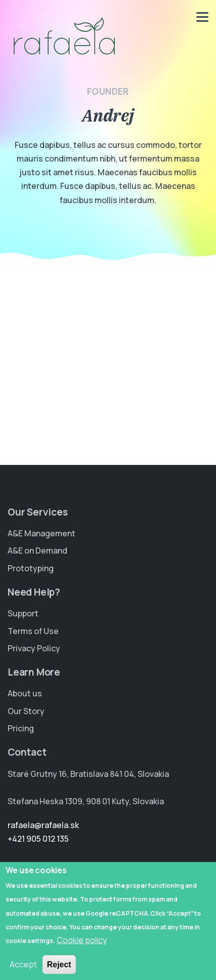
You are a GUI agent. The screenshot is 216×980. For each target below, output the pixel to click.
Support (23, 613)
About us (25, 693)
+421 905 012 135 (38, 839)
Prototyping (31, 568)
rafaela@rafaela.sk (43, 825)
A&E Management (41, 533)
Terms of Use (33, 631)
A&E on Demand (37, 551)
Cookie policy (82, 950)
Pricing (21, 728)
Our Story (26, 711)
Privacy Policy (34, 648)
